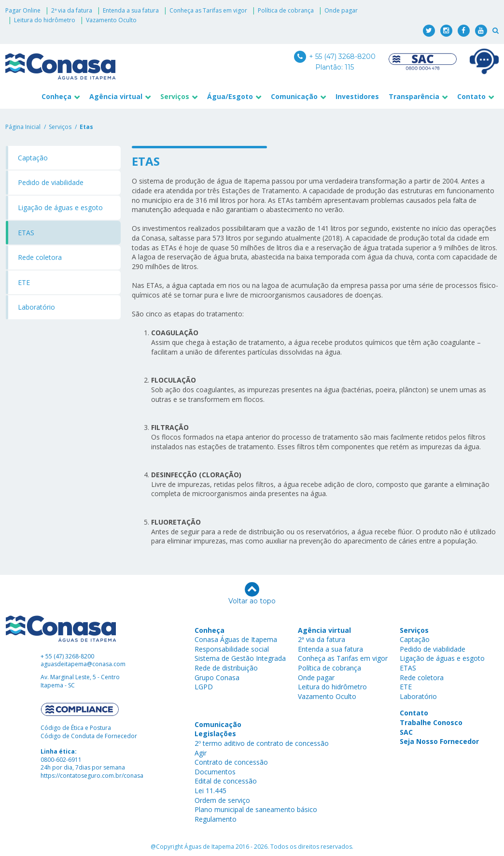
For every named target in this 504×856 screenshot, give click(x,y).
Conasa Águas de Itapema (236, 639)
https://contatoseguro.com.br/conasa (92, 776)
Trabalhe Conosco (431, 722)
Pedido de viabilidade (51, 182)
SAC (406, 732)
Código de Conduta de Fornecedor (89, 736)
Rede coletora (40, 257)
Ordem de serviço (222, 800)
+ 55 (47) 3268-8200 (335, 57)
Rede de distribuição (226, 668)
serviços (60, 127)
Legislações (215, 734)
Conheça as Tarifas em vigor (208, 10)
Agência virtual (116, 96)
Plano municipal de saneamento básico (256, 809)
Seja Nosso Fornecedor (439, 741)
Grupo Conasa (217, 678)
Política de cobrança (286, 10)
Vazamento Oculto (111, 20)
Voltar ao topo (252, 594)
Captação (33, 158)
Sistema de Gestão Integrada (240, 658)
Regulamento (216, 819)
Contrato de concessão (231, 762)
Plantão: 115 (335, 67)
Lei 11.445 (210, 791)
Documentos (215, 772)
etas (86, 127)
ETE (24, 282)
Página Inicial (23, 127)
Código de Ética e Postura (76, 728)
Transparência (414, 96)
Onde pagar (341, 10)
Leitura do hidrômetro (45, 20)
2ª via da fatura (72, 10)
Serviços (175, 96)
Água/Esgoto (230, 96)
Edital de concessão (226, 781)
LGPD (204, 687)
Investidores (357, 96)
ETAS (26, 233)
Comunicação (294, 96)
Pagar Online (23, 10)
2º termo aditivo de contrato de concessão (262, 743)
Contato (471, 96)
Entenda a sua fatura (131, 10)
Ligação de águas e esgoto (60, 207)
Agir (201, 753)
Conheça (56, 96)
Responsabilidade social (232, 649)
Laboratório (36, 307)
